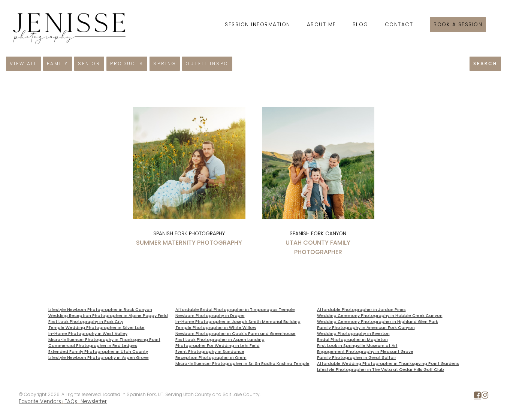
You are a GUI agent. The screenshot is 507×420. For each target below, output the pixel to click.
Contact (399, 25)
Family (58, 64)
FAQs (71, 401)
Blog (360, 25)
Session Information (258, 25)
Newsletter (94, 401)
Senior (89, 64)
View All (23, 64)
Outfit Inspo (207, 64)
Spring (165, 64)
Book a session (458, 25)
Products (127, 64)
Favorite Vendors (40, 401)
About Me (322, 25)
